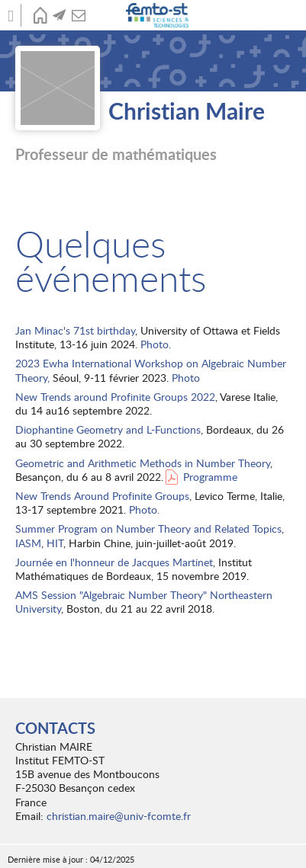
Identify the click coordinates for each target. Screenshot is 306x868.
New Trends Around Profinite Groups (102, 496)
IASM (28, 543)
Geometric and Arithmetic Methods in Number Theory (143, 463)
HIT (55, 543)
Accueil (40, 15)
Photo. (156, 344)
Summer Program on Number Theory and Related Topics (148, 528)
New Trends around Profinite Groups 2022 (115, 397)
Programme (210, 477)
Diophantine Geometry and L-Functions (108, 429)
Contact (78, 15)
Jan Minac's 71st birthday (75, 330)
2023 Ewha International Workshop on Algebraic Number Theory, (151, 370)
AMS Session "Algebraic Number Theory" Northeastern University (144, 602)
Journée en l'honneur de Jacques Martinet (114, 562)
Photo (186, 378)
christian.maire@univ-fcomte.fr (119, 816)
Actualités (59, 15)
